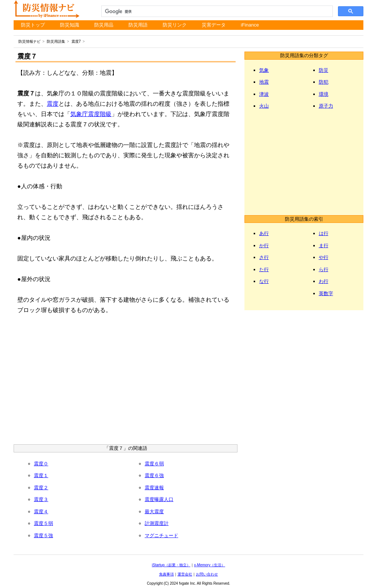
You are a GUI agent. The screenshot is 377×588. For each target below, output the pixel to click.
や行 (324, 257)
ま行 (324, 246)
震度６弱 (154, 464)
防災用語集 (56, 41)
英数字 (326, 293)
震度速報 (154, 488)
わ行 (324, 281)
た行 (264, 269)
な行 (264, 281)
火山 (264, 106)
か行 (264, 246)
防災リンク (175, 25)
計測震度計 (157, 523)
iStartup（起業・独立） (171, 565)
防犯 (324, 82)
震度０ (41, 464)
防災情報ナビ (29, 41)
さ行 (264, 257)
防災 (324, 70)
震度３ (41, 499)
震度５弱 (43, 523)
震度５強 (43, 535)
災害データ (214, 25)
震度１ (41, 475)
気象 (264, 70)
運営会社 (185, 574)
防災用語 (138, 25)
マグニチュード (161, 535)
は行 (324, 233)
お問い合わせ (207, 574)
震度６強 (154, 475)
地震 (264, 82)
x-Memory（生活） (209, 565)
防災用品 (104, 25)
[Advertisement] (126, 382)
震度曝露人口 (159, 499)
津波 (264, 94)
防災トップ (33, 25)
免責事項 (166, 574)
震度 (53, 104)
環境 (324, 94)
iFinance (250, 25)
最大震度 (154, 512)
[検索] (216, 11)
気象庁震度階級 (91, 114)
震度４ (41, 512)
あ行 (264, 233)
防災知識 (70, 25)
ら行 (324, 269)
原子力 (326, 106)
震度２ (41, 488)
